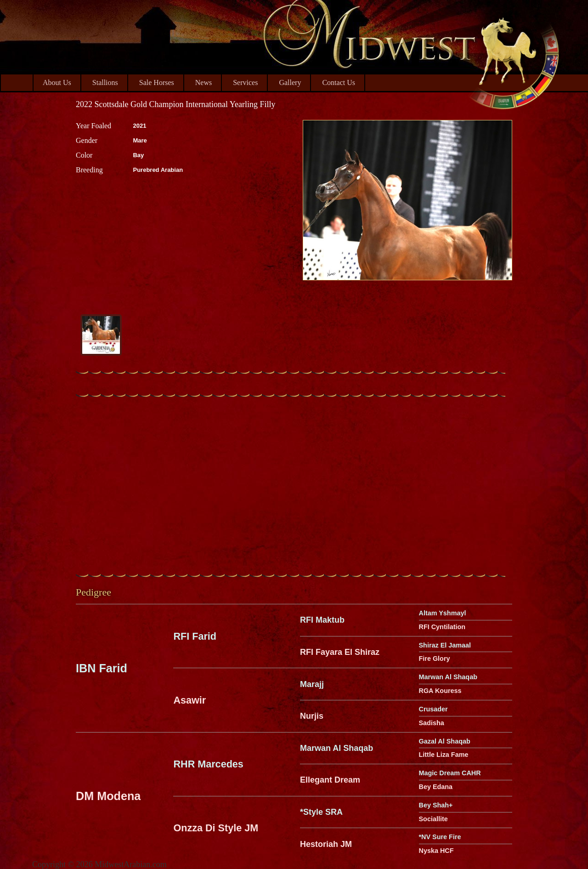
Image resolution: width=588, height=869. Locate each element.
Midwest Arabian (513, 60)
